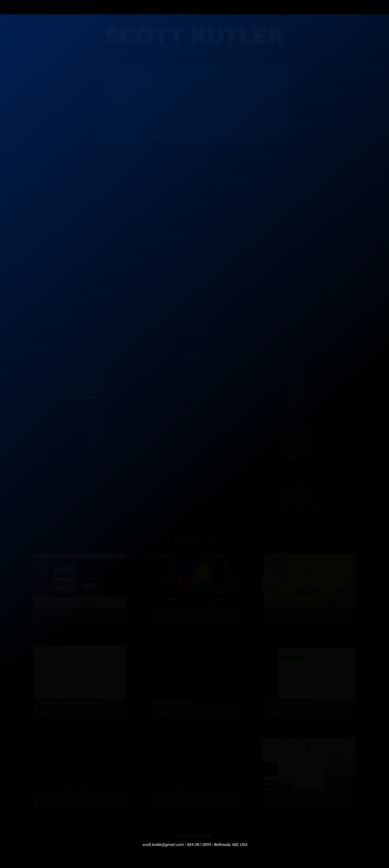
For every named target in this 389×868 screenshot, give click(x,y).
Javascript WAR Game (173, 703)
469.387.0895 (199, 845)
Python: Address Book (58, 795)
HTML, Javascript (165, 708)
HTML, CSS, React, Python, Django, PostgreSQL (301, 616)
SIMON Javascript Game (175, 611)
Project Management (287, 795)
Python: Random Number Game (181, 795)
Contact (282, 7)
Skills (195, 7)
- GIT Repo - (161, 621)
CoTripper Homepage (288, 611)
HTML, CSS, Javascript (168, 616)
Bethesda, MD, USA (230, 845)
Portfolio (237, 7)
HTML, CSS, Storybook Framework (291, 708)
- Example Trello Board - (284, 799)
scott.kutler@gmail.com (163, 845)
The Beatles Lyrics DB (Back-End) (69, 703)
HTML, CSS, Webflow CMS (56, 616)
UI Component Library (288, 703)
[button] (194, 180)
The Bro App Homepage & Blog (66, 611)
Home (106, 7)
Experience (151, 7)
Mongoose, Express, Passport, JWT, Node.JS (69, 708)
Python (157, 799)
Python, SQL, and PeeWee (56, 799)
